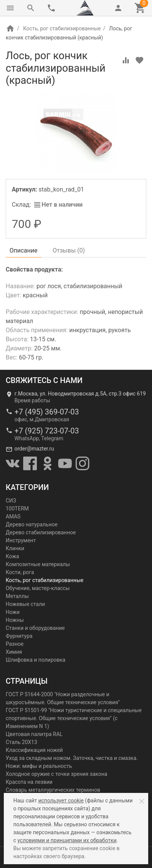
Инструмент (21, 540)
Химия (14, 652)
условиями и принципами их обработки (67, 840)
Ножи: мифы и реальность (39, 766)
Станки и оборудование (35, 628)
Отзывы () (69, 250)
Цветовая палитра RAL (34, 734)
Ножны (15, 620)
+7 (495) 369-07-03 (47, 412)
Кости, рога (20, 572)
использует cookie (61, 801)
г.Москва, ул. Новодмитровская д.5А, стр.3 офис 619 (80, 394)
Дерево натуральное (32, 524)
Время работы (32, 400)
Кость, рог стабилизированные (62, 28)
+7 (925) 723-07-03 (47, 431)
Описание (24, 250)
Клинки (15, 548)
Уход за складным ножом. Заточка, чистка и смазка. (72, 758)
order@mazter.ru (34, 449)
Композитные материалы (38, 564)
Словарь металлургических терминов (53, 790)
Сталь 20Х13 (21, 742)
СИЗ (11, 501)
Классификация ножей (34, 750)
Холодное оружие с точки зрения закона (56, 774)
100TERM (17, 509)
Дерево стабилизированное (41, 532)
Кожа (12, 556)
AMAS (13, 516)
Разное (15, 644)
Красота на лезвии (29, 782)
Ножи (13, 612)
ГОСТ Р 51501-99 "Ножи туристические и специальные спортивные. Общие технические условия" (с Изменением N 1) (74, 718)
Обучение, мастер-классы (38, 588)
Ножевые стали (25, 604)
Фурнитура (19, 636)
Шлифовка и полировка (36, 660)
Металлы (17, 596)
